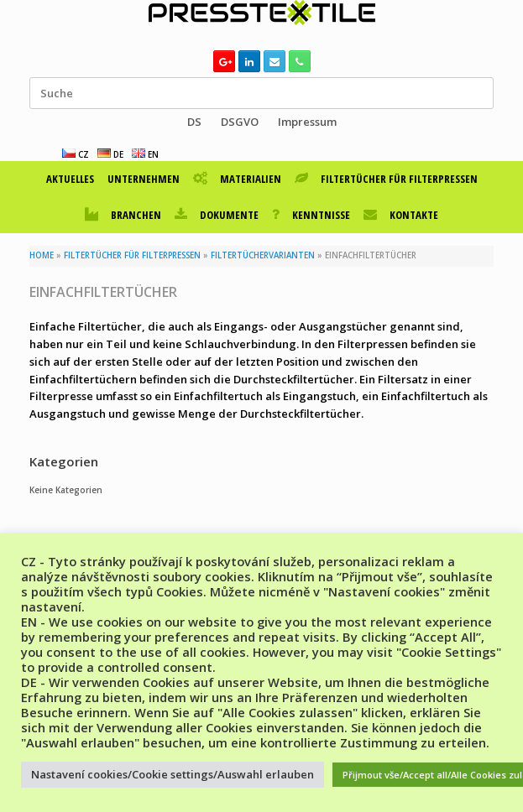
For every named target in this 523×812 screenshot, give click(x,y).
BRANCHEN (123, 215)
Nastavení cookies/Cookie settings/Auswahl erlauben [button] (173, 774)
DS (194, 122)
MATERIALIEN (237, 179)
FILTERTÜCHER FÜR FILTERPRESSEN (386, 179)
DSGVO (240, 122)
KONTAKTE (401, 215)
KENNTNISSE (311, 215)
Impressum (307, 122)
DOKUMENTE (217, 215)
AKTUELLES (70, 179)
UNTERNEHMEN (144, 179)
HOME (42, 255)
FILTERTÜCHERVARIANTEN (263, 255)
